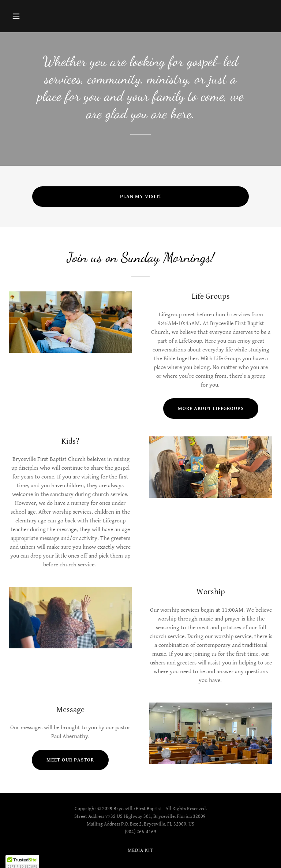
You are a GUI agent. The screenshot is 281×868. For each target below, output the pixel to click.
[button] (29, 16)
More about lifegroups (211, 409)
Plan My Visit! (140, 197)
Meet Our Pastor (70, 760)
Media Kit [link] (140, 850)
